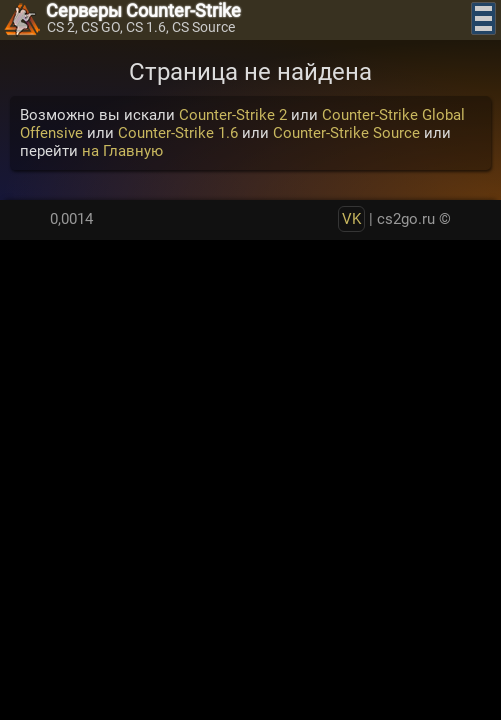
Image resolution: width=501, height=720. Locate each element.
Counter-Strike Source (346, 133)
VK (351, 219)
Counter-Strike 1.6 (178, 133)
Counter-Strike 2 (233, 115)
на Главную (122, 151)
